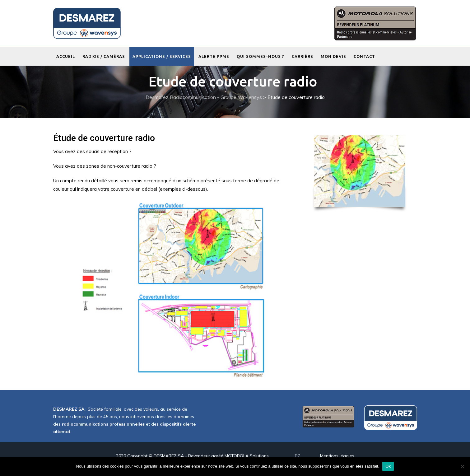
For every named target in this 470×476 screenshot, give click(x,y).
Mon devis (333, 56)
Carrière (302, 56)
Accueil (66, 56)
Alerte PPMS (214, 56)
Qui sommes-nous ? (261, 56)
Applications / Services (162, 56)
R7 (298, 456)
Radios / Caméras (104, 56)
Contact (364, 56)
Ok (388, 466)
